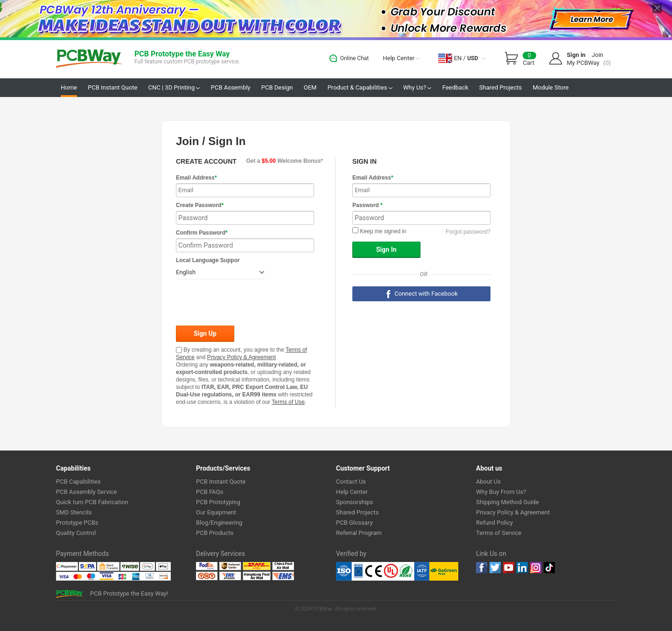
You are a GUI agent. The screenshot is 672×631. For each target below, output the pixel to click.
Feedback (455, 87)
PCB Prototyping (218, 502)
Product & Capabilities (360, 87)
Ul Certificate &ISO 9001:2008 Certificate (383, 571)
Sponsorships (354, 502)
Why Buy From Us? (501, 492)
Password (367, 205)
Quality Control (76, 533)
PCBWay (89, 59)
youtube (509, 568)
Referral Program (359, 533)
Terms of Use (288, 402)
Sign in (576, 55)
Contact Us (351, 482)
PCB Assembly (231, 87)
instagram (536, 568)
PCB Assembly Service (86, 492)
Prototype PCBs (77, 523)
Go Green (444, 571)
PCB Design (277, 87)
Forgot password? (468, 232)
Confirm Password (202, 233)
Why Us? (417, 87)
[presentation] (247, 303)
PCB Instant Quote (112, 87)
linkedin (522, 568)
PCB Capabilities (78, 482)
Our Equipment (216, 512)
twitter (495, 568)
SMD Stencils (74, 512)
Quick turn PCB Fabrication (92, 502)
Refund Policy (494, 523)
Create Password (200, 205)
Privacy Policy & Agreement (241, 357)
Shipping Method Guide (507, 502)
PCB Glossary (354, 523)
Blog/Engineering (219, 523)
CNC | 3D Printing (174, 87)
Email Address (196, 178)
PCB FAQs (210, 492)
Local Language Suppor (208, 260)
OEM (310, 87)
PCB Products (215, 533)
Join (598, 55)
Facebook (482, 568)
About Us (488, 482)
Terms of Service (499, 533)
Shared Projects (500, 87)
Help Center (401, 58)
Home (69, 87)
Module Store (550, 87)
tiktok (549, 568)
